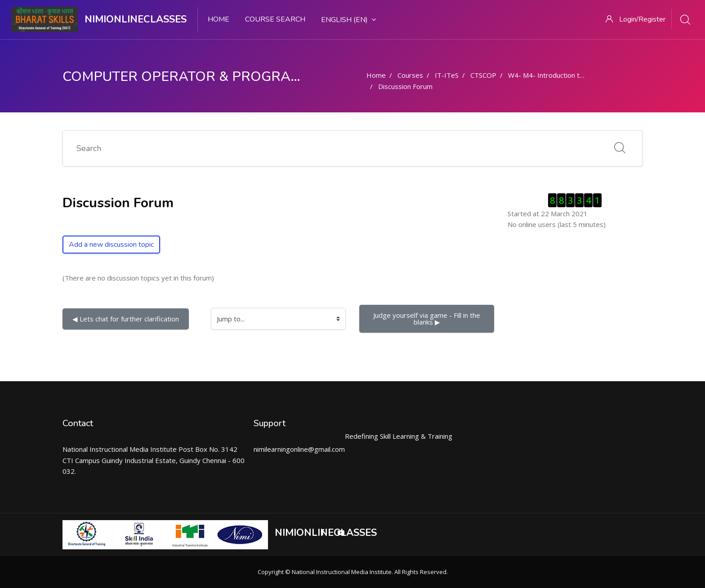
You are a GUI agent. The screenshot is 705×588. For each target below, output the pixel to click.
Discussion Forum (405, 86)
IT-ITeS (447, 75)
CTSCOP (483, 75)
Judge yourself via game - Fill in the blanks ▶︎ (428, 318)
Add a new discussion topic (111, 245)
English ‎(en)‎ (348, 20)
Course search (275, 19)
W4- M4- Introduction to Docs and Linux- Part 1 (582, 75)
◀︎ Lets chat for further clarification (126, 319)
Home (219, 19)
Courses (410, 75)
